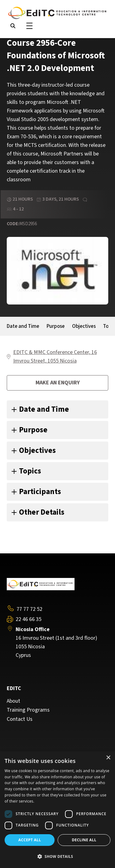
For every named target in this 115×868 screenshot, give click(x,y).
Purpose (56, 326)
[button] (57, 857)
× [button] (108, 758)
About (13, 701)
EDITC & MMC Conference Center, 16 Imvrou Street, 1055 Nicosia (55, 357)
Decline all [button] (84, 840)
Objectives (84, 326)
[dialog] (57, 810)
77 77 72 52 (29, 609)
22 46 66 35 (29, 619)
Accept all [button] (30, 840)
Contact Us (20, 719)
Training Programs (28, 710)
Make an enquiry (58, 383)
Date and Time (23, 326)
